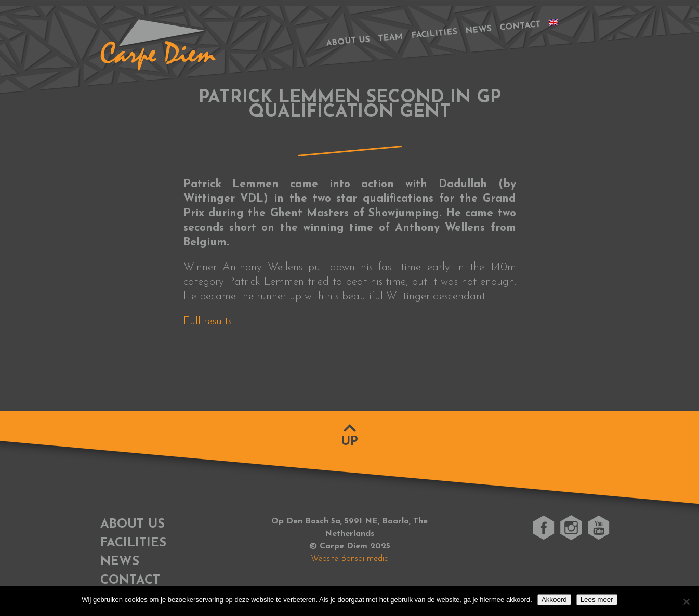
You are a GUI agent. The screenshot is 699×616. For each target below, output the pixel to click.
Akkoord (554, 600)
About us (348, 41)
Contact (520, 26)
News (478, 30)
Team (390, 38)
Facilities (434, 34)
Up (349, 442)
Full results (208, 322)
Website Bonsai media (350, 559)
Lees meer (597, 600)
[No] (686, 601)
